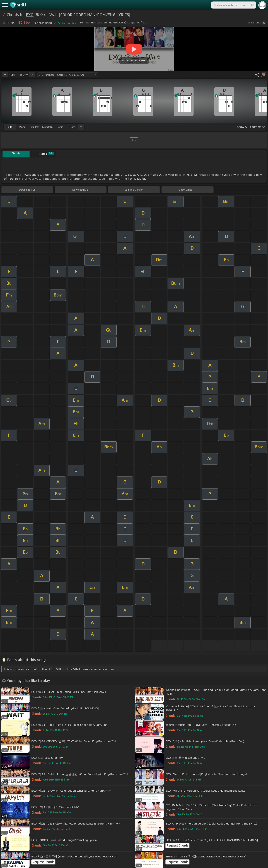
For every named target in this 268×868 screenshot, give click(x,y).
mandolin (47, 127)
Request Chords (177, 845)
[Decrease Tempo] (5, 75)
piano (22, 127)
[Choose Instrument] (81, 127)
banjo (60, 127)
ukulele (35, 127)
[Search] (252, 5)
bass (73, 127)
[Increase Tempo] (32, 75)
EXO (30, 15)
